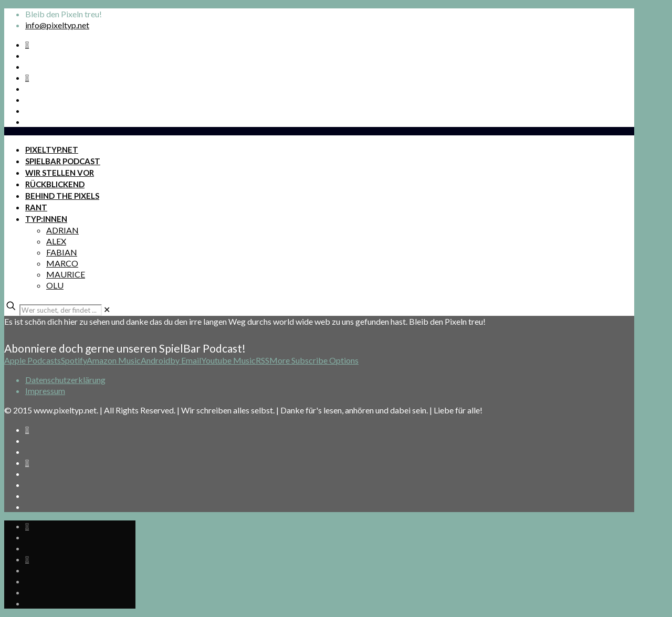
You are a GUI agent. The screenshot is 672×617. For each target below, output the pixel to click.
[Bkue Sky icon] (27, 77)
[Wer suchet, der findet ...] (61, 310)
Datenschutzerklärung (65, 380)
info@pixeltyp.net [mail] (57, 25)
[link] (107, 309)
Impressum (45, 391)
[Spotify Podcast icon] (27, 44)
